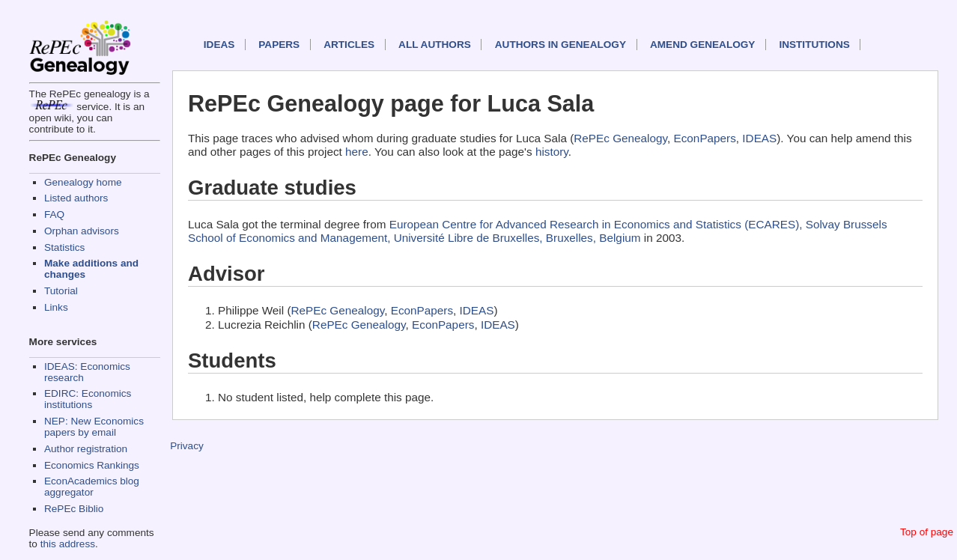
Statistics (64, 247)
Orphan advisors (82, 231)
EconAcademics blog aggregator (92, 487)
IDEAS (219, 45)
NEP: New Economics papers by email (94, 427)
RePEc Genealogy (620, 138)
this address (68, 544)
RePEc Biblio (74, 509)
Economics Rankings (92, 465)
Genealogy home (83, 182)
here (357, 152)
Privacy (187, 446)
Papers (279, 45)
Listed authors (76, 198)
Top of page (927, 532)
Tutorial (61, 291)
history (552, 152)
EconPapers (705, 138)
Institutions (814, 45)
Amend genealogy (702, 45)
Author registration (86, 449)
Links (56, 307)
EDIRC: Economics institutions (88, 399)
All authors (435, 45)
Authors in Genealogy (560, 45)
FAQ (54, 214)
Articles (349, 45)
